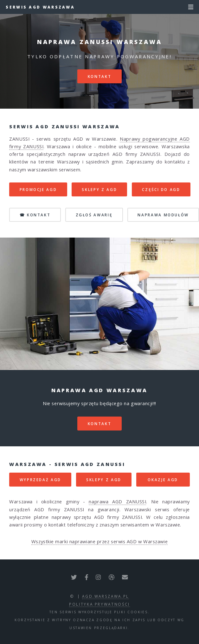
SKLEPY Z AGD (99, 189)
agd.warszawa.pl (106, 596)
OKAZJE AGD (163, 480)
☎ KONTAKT (35, 215)
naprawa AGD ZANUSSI (117, 501)
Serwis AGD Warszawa (40, 7)
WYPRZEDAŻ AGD (40, 480)
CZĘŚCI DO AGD (161, 189)
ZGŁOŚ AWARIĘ (94, 215)
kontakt (99, 76)
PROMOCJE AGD (38, 189)
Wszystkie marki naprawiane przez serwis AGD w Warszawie (99, 541)
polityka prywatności (99, 604)
